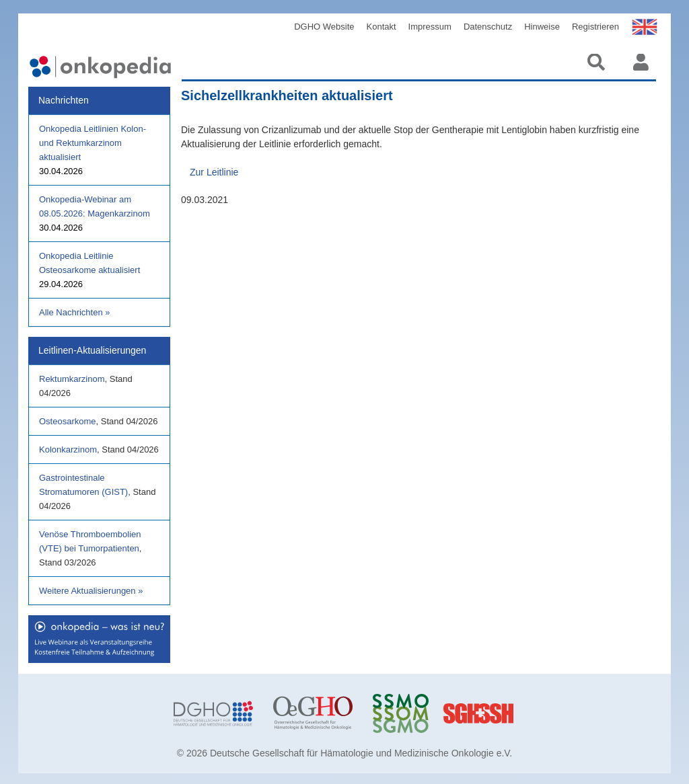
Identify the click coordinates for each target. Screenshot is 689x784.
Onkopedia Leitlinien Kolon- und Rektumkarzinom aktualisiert (93, 143)
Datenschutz (488, 27)
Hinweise (542, 27)
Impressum (430, 27)
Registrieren (595, 27)
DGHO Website (324, 27)
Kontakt (382, 27)
